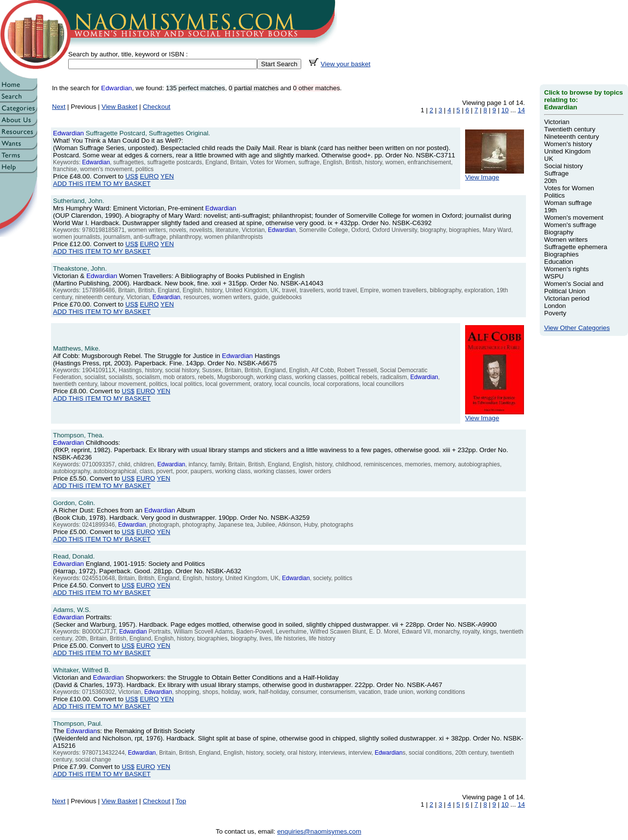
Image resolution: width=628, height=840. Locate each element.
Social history (563, 166)
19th (550, 210)
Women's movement (574, 217)
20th (550, 181)
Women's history (568, 144)
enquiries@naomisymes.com (319, 831)
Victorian (557, 122)
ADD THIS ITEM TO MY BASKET (102, 184)
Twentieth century (570, 129)
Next (59, 107)
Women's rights (566, 269)
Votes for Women (569, 188)
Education (559, 262)
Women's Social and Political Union (574, 287)
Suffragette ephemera (576, 247)
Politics (554, 195)
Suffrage (556, 173)
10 (505, 110)
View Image (495, 174)
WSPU (554, 276)
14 (521, 110)
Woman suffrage (568, 203)
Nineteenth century (572, 137)
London (555, 306)
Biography (559, 232)
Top (181, 801)
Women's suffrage (570, 225)
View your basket (346, 64)
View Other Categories (577, 328)
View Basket (119, 107)
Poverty (555, 313)
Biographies (561, 254)
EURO (149, 176)
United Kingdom (567, 151)
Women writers (566, 240)
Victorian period (567, 298)
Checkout (157, 107)
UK (549, 159)
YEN (167, 176)
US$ (131, 176)
